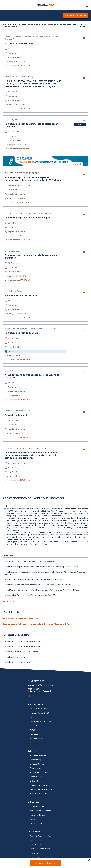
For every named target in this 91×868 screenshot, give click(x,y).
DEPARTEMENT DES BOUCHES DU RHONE (23, 173)
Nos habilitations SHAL (38, 794)
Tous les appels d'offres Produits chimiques (23, 619)
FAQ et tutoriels (35, 840)
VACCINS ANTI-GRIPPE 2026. (19, 43)
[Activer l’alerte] (45, 863)
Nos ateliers (34, 853)
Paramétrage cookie (37, 726)
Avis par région (35, 819)
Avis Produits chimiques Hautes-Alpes (20, 652)
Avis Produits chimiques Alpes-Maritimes (21, 641)
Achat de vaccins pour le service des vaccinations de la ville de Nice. (33, 376)
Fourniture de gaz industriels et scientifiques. (28, 218)
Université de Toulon (14, 291)
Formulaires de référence (39, 849)
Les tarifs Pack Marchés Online (41, 785)
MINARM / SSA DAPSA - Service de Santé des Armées (28, 448)
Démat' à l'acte (35, 777)
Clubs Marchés (35, 845)
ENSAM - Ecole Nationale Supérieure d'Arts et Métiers (28, 213)
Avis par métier (35, 824)
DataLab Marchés (36, 764)
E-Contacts (33, 781)
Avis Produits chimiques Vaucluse (18, 662)
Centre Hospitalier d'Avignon (17, 411)
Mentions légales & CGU (38, 713)
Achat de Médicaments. (17, 415)
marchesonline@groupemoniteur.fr (41, 685)
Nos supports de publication (40, 790)
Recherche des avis (36, 815)
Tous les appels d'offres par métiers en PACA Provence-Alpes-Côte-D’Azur (38, 624)
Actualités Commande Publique (41, 836)
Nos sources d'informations (40, 811)
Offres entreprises (36, 807)
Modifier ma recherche (75, 15)
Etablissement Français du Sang (19, 77)
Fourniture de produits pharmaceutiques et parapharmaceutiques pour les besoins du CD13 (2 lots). (33, 179)
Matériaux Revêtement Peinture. (21, 295)
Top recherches (35, 743)
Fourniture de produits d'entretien (22, 333)
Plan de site (33, 857)
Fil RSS (31, 730)
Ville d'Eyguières (12, 120)
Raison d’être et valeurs (38, 709)
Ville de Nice (10, 371)
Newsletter (33, 735)
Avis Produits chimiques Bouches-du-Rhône (23, 647)
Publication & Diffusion (38, 773)
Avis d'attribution (36, 739)
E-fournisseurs (34, 768)
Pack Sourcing (34, 760)
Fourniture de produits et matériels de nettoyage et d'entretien (32, 125)
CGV (31, 717)
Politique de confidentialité (39, 722)
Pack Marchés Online (37, 756)
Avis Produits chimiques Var (16, 657)
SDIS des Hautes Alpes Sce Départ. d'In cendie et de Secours (31, 329)
